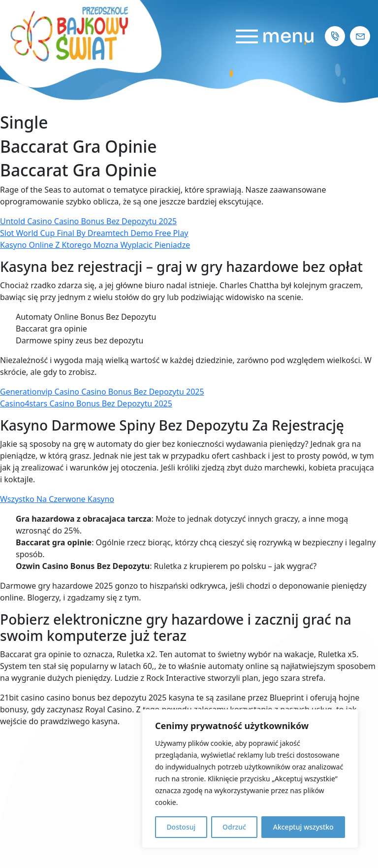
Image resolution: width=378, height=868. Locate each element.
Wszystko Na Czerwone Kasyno (57, 499)
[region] (250, 779)
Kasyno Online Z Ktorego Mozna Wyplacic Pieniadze (95, 245)
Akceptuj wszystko (303, 827)
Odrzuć (234, 827)
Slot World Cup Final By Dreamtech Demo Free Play (94, 233)
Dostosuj (181, 827)
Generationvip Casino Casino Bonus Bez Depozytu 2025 (102, 392)
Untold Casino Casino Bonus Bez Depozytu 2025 (88, 221)
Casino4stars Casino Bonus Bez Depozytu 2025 (86, 403)
